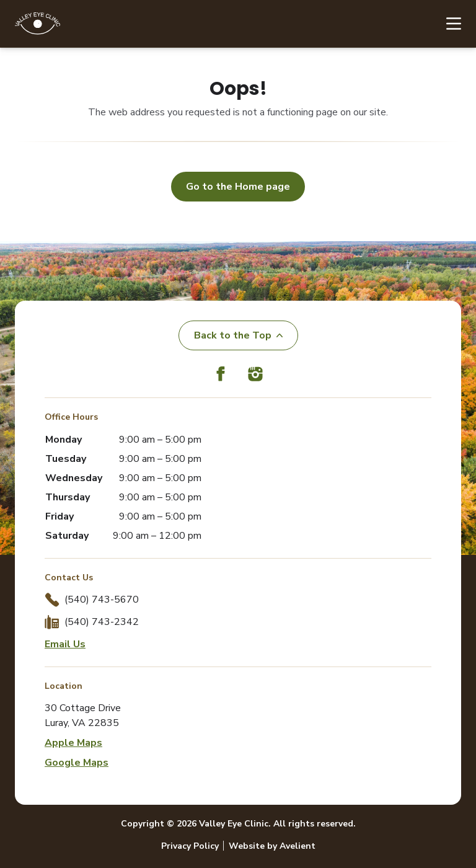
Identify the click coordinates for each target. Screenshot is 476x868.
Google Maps (77, 763)
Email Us (65, 644)
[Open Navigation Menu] (447, 24)
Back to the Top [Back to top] (238, 335)
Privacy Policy (190, 846)
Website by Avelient (272, 846)
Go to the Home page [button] (238, 187)
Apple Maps (73, 743)
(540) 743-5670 (102, 600)
